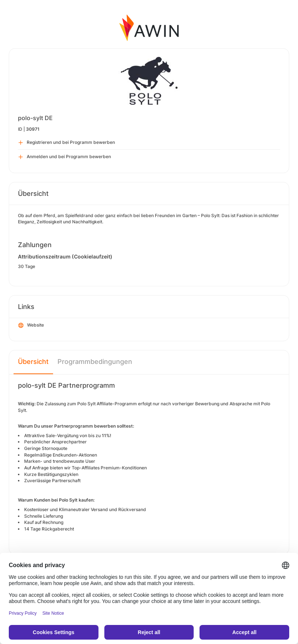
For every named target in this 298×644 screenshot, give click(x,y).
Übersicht (33, 362)
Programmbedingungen (95, 362)
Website (31, 325)
